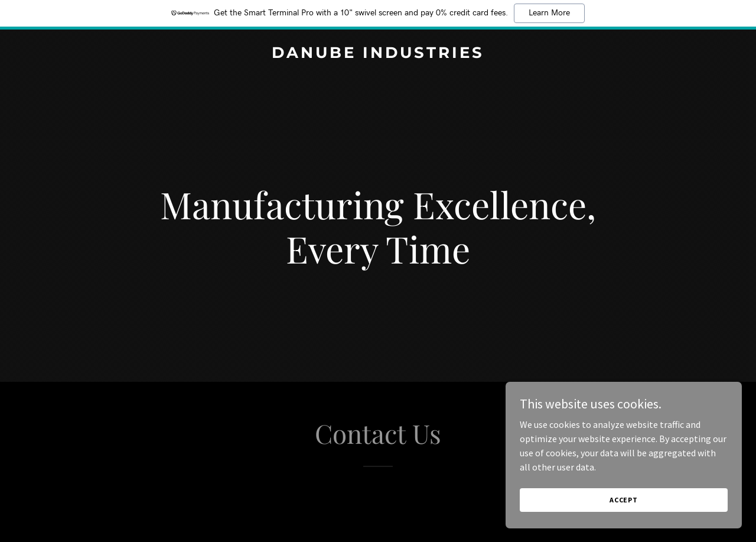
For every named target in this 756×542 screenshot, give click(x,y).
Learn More (549, 13)
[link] (378, 54)
